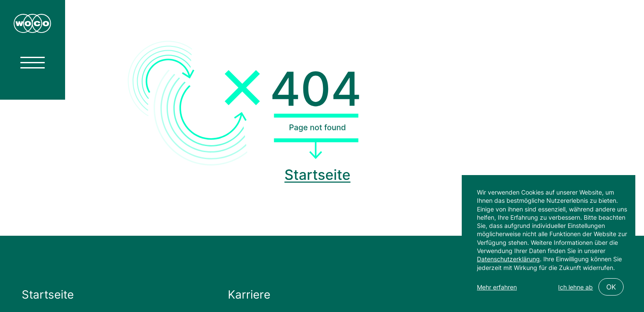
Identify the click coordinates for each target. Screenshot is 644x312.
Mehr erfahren (497, 287)
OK (611, 287)
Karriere (249, 294)
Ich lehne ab (575, 287)
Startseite (48, 294)
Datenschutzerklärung (508, 259)
